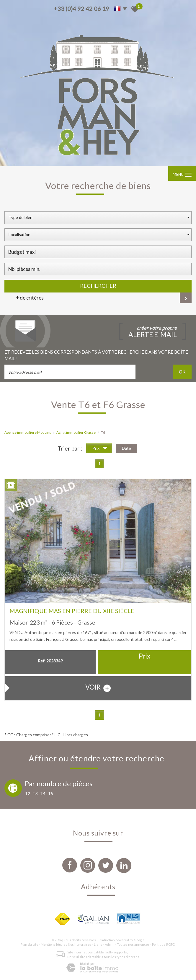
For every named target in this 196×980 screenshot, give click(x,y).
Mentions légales (54, 944)
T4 (43, 793)
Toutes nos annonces (133, 944)
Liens (98, 944)
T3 (35, 793)
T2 (27, 793)
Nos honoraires (80, 944)
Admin (110, 944)
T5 (50, 793)
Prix (100, 449)
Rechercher (98, 286)
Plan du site (30, 944)
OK (182, 372)
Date (126, 448)
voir (98, 687)
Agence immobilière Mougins (28, 432)
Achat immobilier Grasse (76, 432)
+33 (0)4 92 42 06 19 (81, 9)
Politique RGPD (164, 944)
